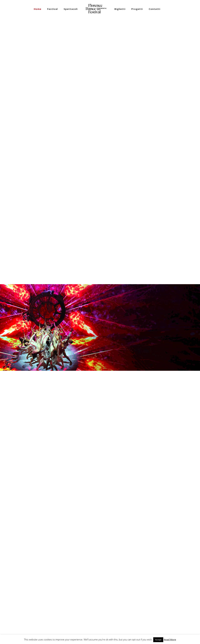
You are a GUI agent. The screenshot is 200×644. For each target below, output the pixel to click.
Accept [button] (158, 640)
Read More (170, 639)
